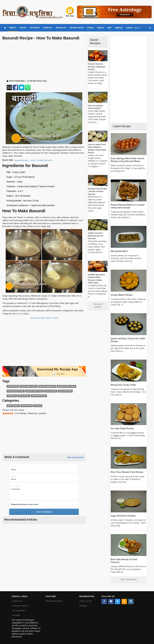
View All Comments (75, 457)
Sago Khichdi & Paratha (123, 516)
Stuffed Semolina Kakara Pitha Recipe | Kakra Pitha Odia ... (98, 275)
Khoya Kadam (13, 396)
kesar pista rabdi (63, 391)
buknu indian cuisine (28, 386)
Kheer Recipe (13, 386)
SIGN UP (119, 28)
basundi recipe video (15, 391)
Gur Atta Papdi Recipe (122, 428)
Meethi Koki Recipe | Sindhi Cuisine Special (98, 191)
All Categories (19, 610)
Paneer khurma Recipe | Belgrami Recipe (96, 67)
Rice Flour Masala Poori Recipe (126, 472)
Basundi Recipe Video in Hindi (44, 318)
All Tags (16, 615)
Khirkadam (76, 391)
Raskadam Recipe (27, 396)
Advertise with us (20, 605)
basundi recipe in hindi (64, 386)
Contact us (18, 601)
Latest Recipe (122, 126)
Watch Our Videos (54, 601)
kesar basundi (49, 391)
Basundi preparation (46, 386)
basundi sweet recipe (33, 391)
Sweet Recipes (13, 406)
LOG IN (129, 28)
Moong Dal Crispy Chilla (123, 385)
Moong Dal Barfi (119, 251)
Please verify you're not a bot (25, 504)
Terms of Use (86, 601)
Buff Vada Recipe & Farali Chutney (128, 559)
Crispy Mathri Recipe (121, 295)
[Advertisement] (44, 60)
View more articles (98, 300)
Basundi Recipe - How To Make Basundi (33, 160)
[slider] (8, 413)
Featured (37, 406)
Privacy (84, 605)
